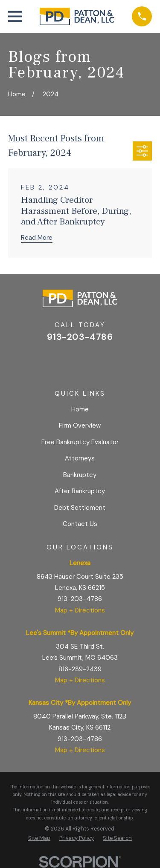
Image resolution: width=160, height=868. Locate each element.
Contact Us (80, 524)
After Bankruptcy (80, 491)
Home (80, 409)
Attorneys (80, 458)
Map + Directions (80, 610)
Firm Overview (80, 425)
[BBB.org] (100, 361)
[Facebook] (80, 361)
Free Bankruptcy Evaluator (80, 442)
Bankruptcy (80, 475)
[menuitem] (39, 839)
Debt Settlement (80, 508)
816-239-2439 (80, 669)
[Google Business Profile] (60, 361)
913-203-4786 (80, 337)
